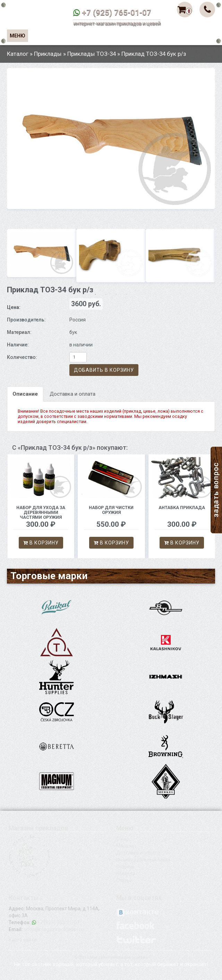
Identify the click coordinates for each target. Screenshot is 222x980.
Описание (25, 394)
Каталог (18, 54)
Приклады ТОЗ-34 (92, 54)
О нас (122, 839)
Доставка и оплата (72, 394)
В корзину (41, 543)
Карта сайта (23, 940)
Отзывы (125, 867)
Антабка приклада (182, 508)
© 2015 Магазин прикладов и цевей (111, 957)
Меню (18, 36)
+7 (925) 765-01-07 (117, 12)
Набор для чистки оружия (111, 510)
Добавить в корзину (104, 370)
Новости (126, 874)
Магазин (126, 846)
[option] (111, 139)
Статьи (124, 880)
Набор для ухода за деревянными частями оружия (41, 512)
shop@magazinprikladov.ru (54, 929)
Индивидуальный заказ (143, 860)
